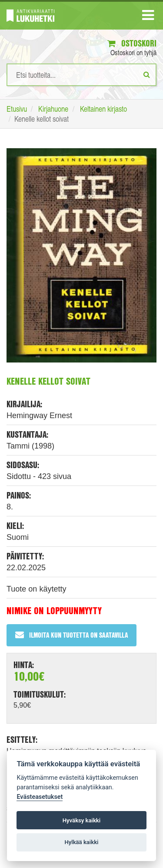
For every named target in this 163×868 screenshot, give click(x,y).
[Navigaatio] (148, 17)
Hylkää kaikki (81, 842)
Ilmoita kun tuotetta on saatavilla (72, 635)
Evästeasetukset (40, 797)
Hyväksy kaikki (81, 820)
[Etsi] (147, 74)
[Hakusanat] (81, 75)
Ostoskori (132, 43)
